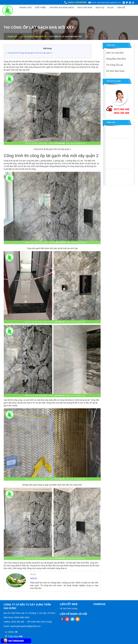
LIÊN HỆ (121, 7)
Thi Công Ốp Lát (115, 65)
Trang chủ (12, 37)
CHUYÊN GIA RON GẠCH (62, 7)
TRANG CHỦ (25, 7)
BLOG (111, 7)
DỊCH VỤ (100, 7)
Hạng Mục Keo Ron (116, 59)
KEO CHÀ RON (85, 7)
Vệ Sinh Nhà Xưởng (69, 609)
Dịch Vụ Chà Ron (115, 53)
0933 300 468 (122, 113)
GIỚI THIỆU (40, 7)
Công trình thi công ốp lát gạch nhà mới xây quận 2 (30, 53)
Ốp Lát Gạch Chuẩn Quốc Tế (34, 37)
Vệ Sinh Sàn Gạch (115, 71)
